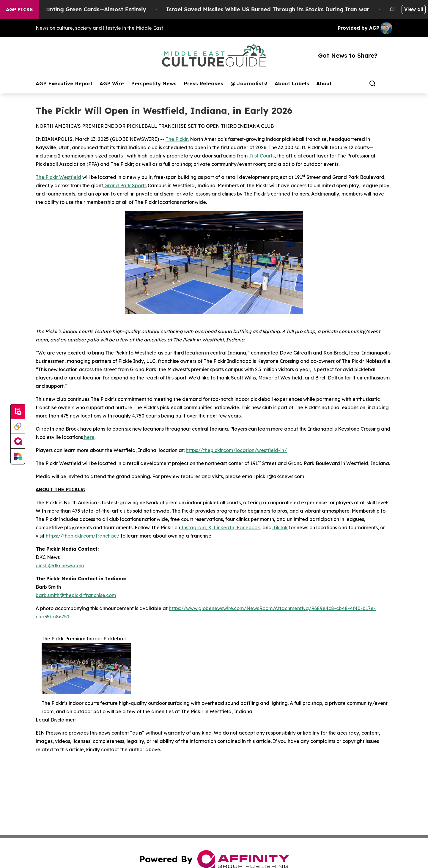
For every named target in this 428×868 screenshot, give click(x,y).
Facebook (248, 527)
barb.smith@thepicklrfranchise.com (76, 595)
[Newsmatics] (18, 456)
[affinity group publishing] (18, 442)
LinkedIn (223, 527)
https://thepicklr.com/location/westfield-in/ (236, 450)
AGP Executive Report (64, 84)
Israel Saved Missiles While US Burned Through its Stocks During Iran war (275, 9)
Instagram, (193, 527)
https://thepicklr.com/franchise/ (83, 536)
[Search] (372, 84)
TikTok (280, 527)
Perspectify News (154, 84)
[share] (388, 84)
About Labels (292, 84)
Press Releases (203, 84)
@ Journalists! (249, 84)
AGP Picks (19, 10)
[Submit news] (18, 412)
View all (414, 9)
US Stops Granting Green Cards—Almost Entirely (87, 9)
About (324, 84)
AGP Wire (112, 84)
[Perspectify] (18, 427)
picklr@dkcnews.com (60, 565)
